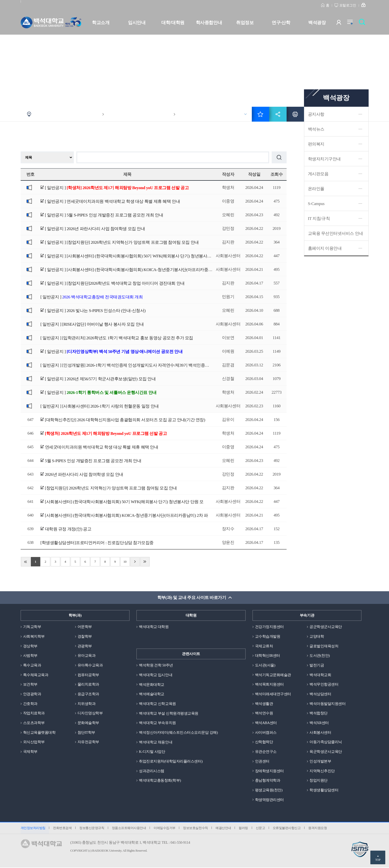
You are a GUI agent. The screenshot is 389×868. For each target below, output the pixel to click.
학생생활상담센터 (324, 790)
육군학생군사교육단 (326, 752)
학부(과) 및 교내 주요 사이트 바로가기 (192, 598)
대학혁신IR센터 (268, 656)
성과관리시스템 (152, 771)
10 (125, 562)
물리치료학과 (88, 685)
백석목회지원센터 (269, 685)
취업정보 (245, 23)
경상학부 (30, 646)
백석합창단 (319, 713)
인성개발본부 (320, 762)
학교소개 (101, 23)
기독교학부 (32, 627)
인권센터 (262, 762)
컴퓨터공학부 (88, 675)
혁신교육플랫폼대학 (39, 733)
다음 (135, 562)
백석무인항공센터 (324, 685)
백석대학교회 (320, 675)
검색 (363, 23)
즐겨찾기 (260, 114)
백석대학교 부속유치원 (157, 723)
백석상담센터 (320, 694)
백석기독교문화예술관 (273, 675)
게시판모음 (318, 174)
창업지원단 (319, 781)
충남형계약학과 (268, 781)
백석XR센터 (319, 723)
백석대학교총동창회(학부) (160, 781)
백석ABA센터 (266, 723)
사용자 (342, 23)
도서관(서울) (265, 665)
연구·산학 (281, 23)
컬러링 (244, 828)
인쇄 (295, 114)
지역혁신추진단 (322, 771)
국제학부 (30, 752)
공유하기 (278, 114)
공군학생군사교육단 (326, 627)
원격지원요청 (319, 828)
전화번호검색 (63, 828)
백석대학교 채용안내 (156, 742)
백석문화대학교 (152, 685)
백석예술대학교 (152, 694)
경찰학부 (85, 636)
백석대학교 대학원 (154, 627)
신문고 (261, 828)
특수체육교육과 (36, 675)
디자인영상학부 (90, 713)
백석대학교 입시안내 (156, 675)
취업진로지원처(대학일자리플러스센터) (171, 762)
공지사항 (316, 114)
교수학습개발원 (268, 636)
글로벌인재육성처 (324, 646)
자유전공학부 (88, 742)
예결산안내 (224, 828)
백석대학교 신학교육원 (157, 704)
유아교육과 (87, 656)
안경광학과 (32, 694)
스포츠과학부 (34, 723)
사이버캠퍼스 (266, 733)
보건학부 (30, 685)
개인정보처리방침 (33, 828)
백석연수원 (264, 713)
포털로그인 (348, 5)
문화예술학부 (88, 723)
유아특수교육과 (90, 665)
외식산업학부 (34, 742)
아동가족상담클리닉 (326, 742)
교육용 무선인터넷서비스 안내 (336, 233)
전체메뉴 (353, 23)
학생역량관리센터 (269, 800)
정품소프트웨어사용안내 (129, 828)
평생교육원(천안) (269, 790)
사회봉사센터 (320, 733)
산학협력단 (264, 742)
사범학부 (30, 656)
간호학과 (30, 704)
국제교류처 (264, 646)
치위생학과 (87, 704)
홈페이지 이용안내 (325, 248)
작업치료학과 (34, 713)
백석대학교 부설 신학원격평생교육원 (169, 713)
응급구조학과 (88, 694)
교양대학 (317, 636)
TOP (378, 860)
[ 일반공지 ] (117, 188)
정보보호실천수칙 (196, 828)
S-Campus (316, 204)
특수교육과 (32, 665)
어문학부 (85, 627)
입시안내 (137, 23)
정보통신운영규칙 (92, 828)
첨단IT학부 (86, 733)
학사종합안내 (209, 23)
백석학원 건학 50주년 (156, 665)
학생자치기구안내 (324, 159)
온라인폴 (316, 189)
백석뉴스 (316, 129)
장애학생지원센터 (269, 771)
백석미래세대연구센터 (273, 694)
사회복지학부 (34, 636)
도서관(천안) (320, 656)
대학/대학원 (173, 23)
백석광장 (317, 23)
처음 (26, 562)
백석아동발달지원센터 (327, 704)
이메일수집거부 (165, 828)
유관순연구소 (266, 752)
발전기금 (317, 665)
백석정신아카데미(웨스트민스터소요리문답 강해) (178, 733)
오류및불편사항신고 (287, 828)
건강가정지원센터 (269, 627)
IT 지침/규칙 (319, 219)
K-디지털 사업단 (152, 752)
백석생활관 (264, 704)
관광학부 (85, 646)
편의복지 (316, 144)
